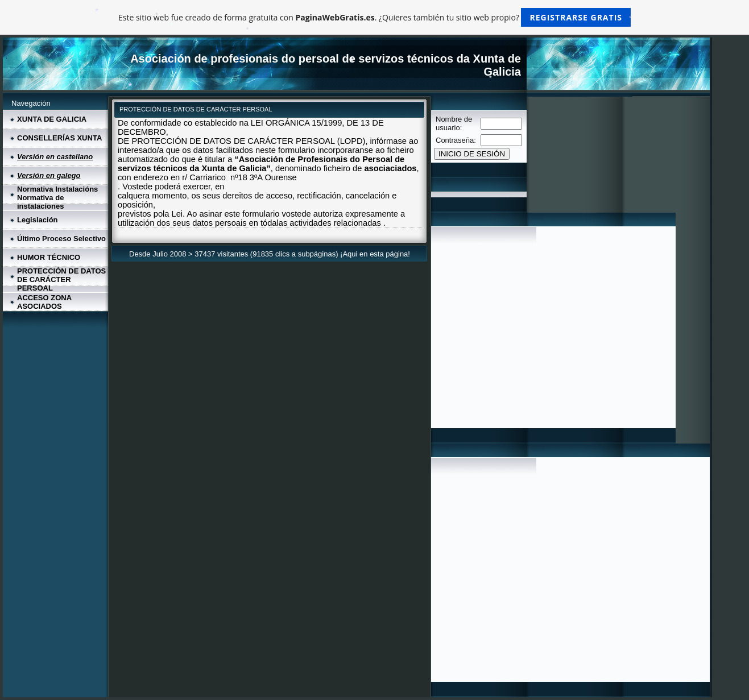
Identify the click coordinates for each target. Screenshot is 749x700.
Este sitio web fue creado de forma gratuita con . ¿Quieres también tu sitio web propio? (374, 17)
